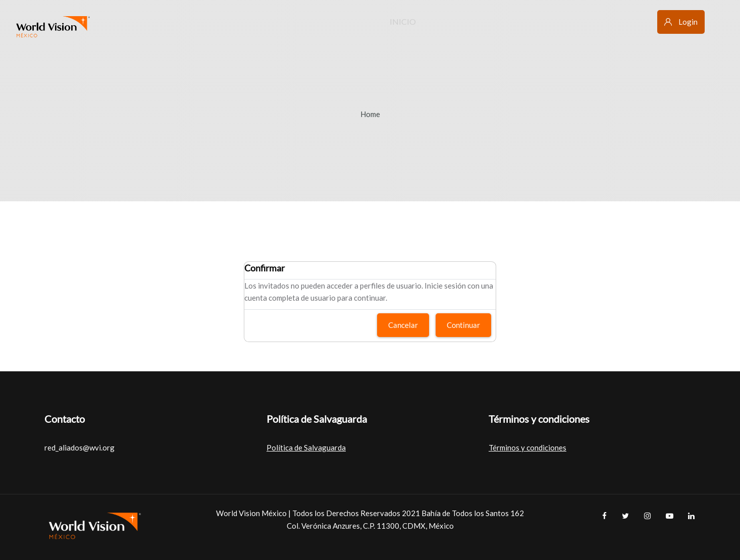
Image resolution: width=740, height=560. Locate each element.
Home (370, 114)
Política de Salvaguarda (306, 447)
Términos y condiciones (527, 447)
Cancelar (403, 325)
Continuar (463, 325)
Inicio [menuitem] (403, 21)
